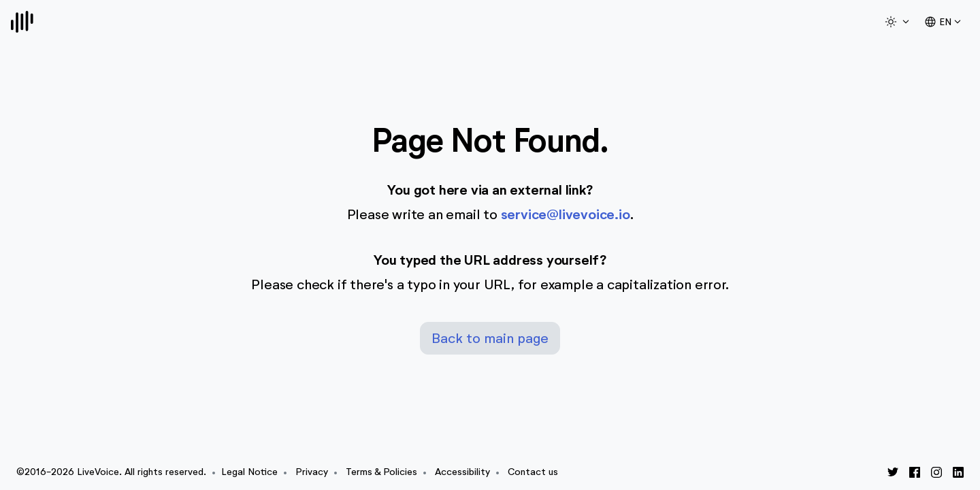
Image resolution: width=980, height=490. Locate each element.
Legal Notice (249, 472)
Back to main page (490, 338)
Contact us (533, 472)
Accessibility (462, 472)
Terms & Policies (381, 472)
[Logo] (22, 22)
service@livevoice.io (566, 215)
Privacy (312, 472)
